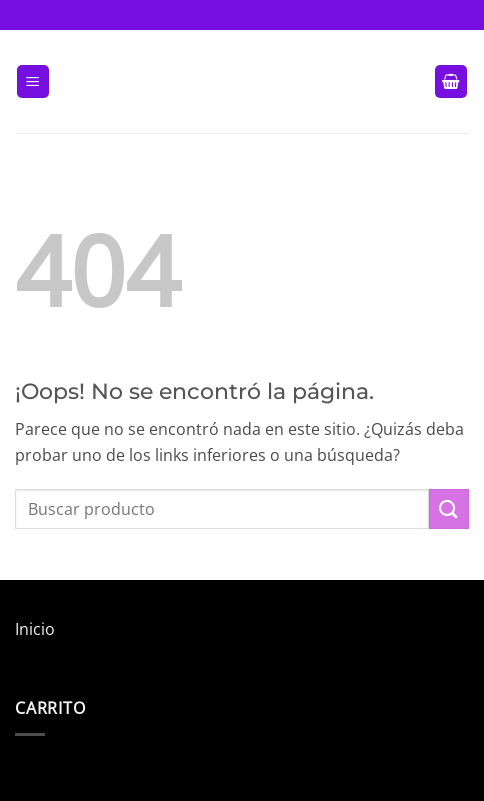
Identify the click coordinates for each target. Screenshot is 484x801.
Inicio (35, 629)
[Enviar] (449, 508)
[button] (33, 81)
